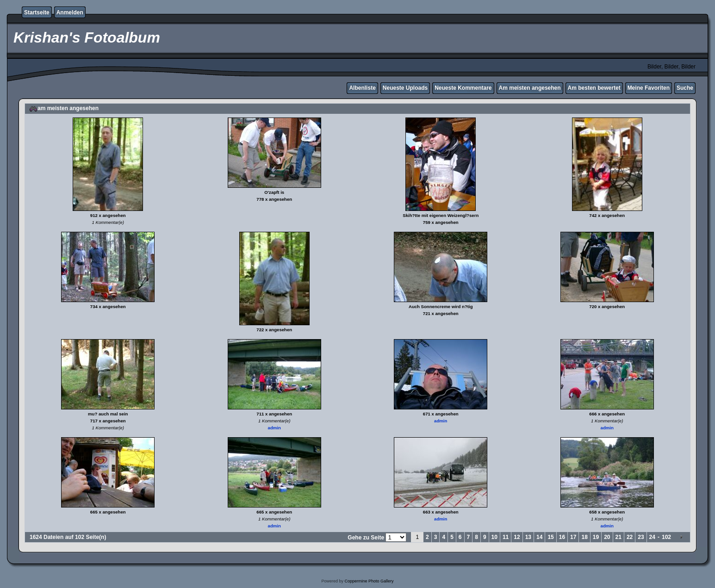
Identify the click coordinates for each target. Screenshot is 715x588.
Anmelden (70, 12)
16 (562, 537)
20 (607, 537)
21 (619, 537)
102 (666, 537)
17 (573, 537)
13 (528, 537)
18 (584, 537)
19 (596, 537)
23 (641, 537)
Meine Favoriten (649, 88)
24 (652, 537)
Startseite (37, 12)
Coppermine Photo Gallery (369, 581)
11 (506, 537)
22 (630, 537)
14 (539, 537)
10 (494, 537)
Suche (685, 88)
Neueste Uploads (405, 88)
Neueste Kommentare (463, 88)
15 (550, 537)
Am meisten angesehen (530, 88)
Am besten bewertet (594, 88)
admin (274, 428)
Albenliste (362, 88)
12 (517, 537)
